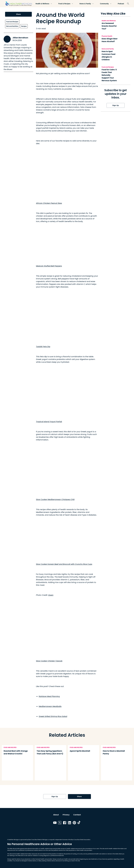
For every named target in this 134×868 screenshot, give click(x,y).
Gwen (51, 595)
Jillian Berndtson (20, 38)
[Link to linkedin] (69, 823)
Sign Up (116, 105)
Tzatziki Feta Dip (43, 347)
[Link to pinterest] (74, 823)
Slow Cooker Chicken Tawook (49, 661)
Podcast (121, 4)
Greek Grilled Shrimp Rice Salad (53, 716)
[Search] (128, 4)
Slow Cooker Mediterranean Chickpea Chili (55, 499)
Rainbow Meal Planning (49, 696)
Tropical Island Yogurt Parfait (49, 422)
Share (18, 14)
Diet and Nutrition (12, 26)
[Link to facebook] (65, 823)
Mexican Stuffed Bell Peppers (49, 266)
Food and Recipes (12, 22)
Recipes (24, 26)
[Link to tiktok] (79, 823)
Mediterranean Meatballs (50, 706)
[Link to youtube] (55, 823)
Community (106, 4)
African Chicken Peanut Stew (49, 203)
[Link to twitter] (60, 823)
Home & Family (87, 4)
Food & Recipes (66, 4)
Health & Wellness (44, 4)
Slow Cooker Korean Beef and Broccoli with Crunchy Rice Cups (64, 564)
